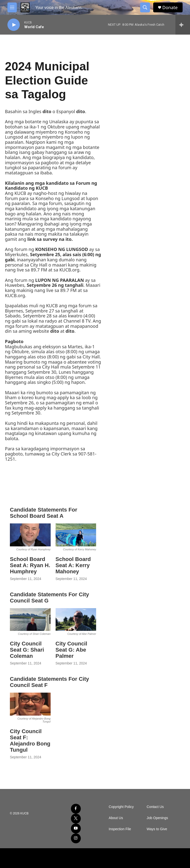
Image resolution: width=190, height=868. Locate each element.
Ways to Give (157, 829)
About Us (116, 818)
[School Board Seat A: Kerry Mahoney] (76, 535)
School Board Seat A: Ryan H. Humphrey (30, 565)
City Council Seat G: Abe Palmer (71, 650)
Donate (170, 8)
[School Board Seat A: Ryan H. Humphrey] (30, 535)
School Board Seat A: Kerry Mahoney (73, 565)
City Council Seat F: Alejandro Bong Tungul (30, 741)
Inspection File (120, 829)
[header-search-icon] (145, 7)
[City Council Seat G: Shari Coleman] (30, 620)
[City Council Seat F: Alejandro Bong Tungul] (30, 704)
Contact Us (155, 807)
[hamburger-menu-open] (12, 7)
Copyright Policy (121, 807)
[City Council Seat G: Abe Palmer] (76, 620)
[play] (14, 25)
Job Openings (157, 818)
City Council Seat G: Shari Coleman (27, 650)
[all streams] (183, 25)
